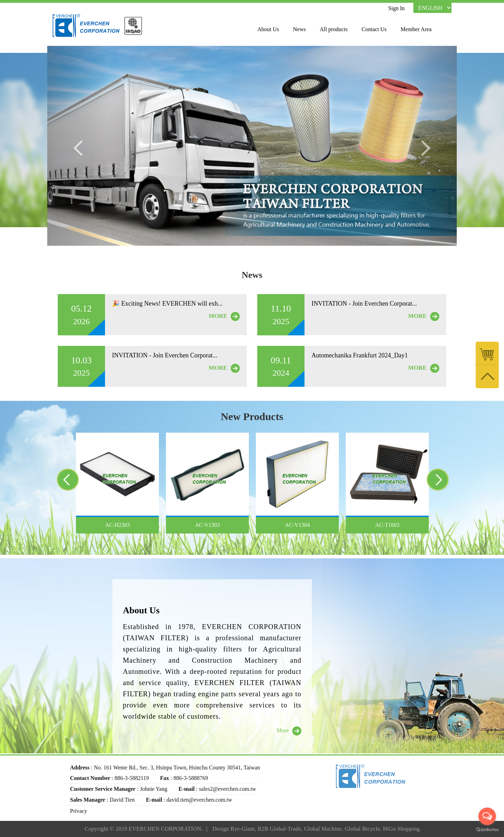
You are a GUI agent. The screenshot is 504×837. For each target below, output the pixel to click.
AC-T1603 (387, 525)
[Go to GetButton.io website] (487, 830)
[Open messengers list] (487, 816)
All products (334, 29)
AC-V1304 (297, 525)
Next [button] (443, 482)
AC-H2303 (117, 525)
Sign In (396, 8)
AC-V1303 (207, 525)
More (289, 731)
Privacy (79, 811)
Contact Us (374, 29)
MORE (224, 316)
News (299, 29)
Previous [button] (59, 482)
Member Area (416, 29)
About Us (268, 29)
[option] (117, 483)
